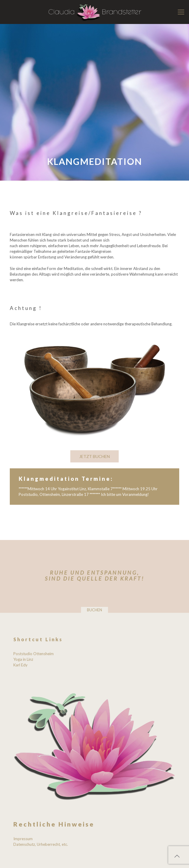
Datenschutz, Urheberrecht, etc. (41, 844)
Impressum (23, 839)
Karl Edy (20, 665)
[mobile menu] (181, 12)
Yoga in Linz (23, 659)
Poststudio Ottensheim (34, 654)
